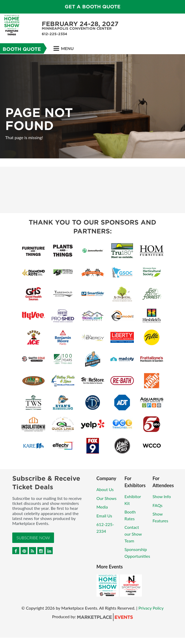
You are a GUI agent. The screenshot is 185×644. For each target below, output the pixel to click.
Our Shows (107, 498)
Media (102, 507)
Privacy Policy (151, 608)
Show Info (162, 496)
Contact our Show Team (133, 534)
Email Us (104, 516)
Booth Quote (22, 49)
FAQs (158, 505)
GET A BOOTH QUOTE (93, 7)
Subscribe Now (33, 538)
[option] (92, 106)
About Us (105, 489)
